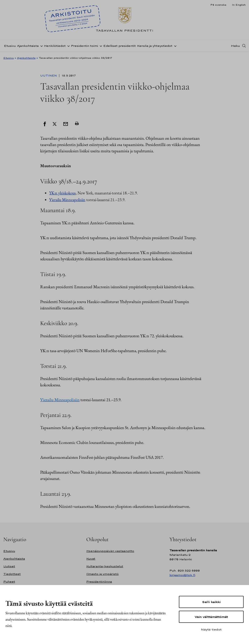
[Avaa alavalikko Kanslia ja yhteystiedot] (174, 46)
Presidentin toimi (84, 46)
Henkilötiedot (55, 46)
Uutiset (9, 566)
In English (239, 5)
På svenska (218, 5)
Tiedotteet (12, 574)
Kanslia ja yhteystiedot (155, 46)
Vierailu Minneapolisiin (67, 200)
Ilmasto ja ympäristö (102, 574)
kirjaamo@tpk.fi (182, 575)
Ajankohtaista (28, 46)
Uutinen (49, 76)
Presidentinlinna (99, 582)
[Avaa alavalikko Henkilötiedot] (68, 46)
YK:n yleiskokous (62, 193)
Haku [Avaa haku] (236, 46)
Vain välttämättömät (211, 617)
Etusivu (10, 46)
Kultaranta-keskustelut (105, 566)
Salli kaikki (211, 602)
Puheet (9, 582)
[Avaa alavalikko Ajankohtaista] (41, 46)
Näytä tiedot (211, 629)
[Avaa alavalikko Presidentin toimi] (100, 46)
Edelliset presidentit (120, 46)
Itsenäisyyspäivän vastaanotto (110, 551)
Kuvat (91, 559)
